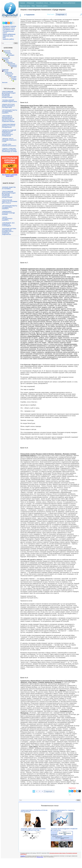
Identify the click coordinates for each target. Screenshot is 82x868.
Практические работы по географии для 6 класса (10, 202)
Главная (22, 3)
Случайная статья (9, 29)
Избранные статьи (9, 28)
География (11, 55)
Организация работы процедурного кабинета (10, 112)
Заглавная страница (9, 26)
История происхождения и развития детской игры (64, 829)
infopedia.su (23, 856)
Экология (5, 82)
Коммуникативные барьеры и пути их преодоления (9, 126)
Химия (14, 80)
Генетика (9, 54)
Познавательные (55, 3)
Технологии (10, 74)
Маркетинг (10, 62)
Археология (7, 51)
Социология (8, 72)
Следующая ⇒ (61, 14)
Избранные (30, 3)
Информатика (6, 58)
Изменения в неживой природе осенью (8, 213)
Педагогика (5, 70)
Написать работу (8, 39)
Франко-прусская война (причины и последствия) (8, 106)
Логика (7, 61)
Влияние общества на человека (9, 188)
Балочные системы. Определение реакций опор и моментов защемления (9, 231)
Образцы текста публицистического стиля (9, 140)
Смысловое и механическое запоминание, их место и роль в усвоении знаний (8, 119)
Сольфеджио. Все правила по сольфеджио (8, 224)
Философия (13, 77)
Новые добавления (9, 34)
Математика (12, 64)
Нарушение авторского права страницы (58, 853)
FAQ (4, 37)
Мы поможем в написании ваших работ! (10, 175)
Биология (8, 52)
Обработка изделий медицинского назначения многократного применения (9, 133)
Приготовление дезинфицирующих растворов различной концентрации (9, 94)
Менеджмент (13, 65)
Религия (6, 71)
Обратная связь (8, 36)
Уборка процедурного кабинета (7, 219)
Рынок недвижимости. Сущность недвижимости (63, 811)
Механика (14, 67)
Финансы (14, 78)
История (6, 59)
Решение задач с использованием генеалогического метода (33, 829)
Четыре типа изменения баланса (9, 145)
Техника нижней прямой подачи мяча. (10, 101)
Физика (10, 75)
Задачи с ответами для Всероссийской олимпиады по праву (9, 150)
